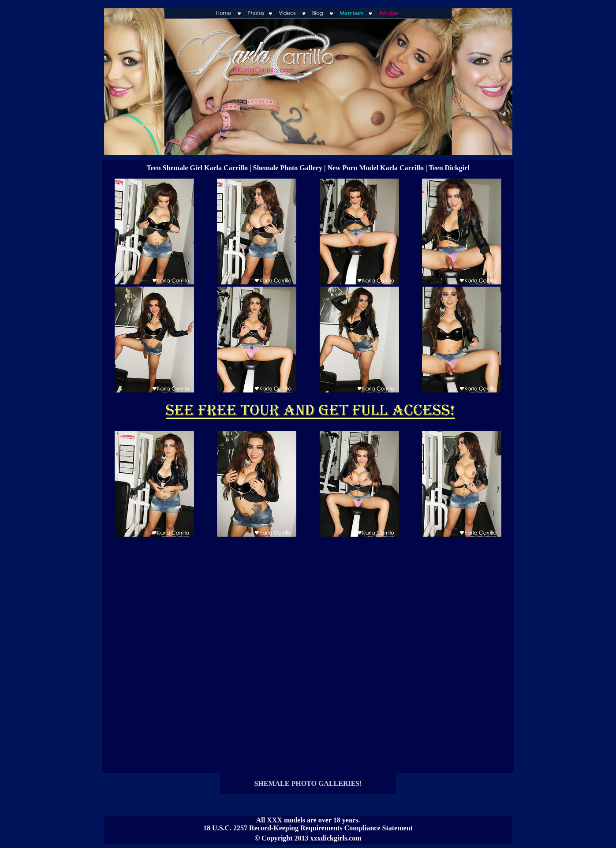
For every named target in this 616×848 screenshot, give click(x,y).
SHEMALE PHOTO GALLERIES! (308, 783)
